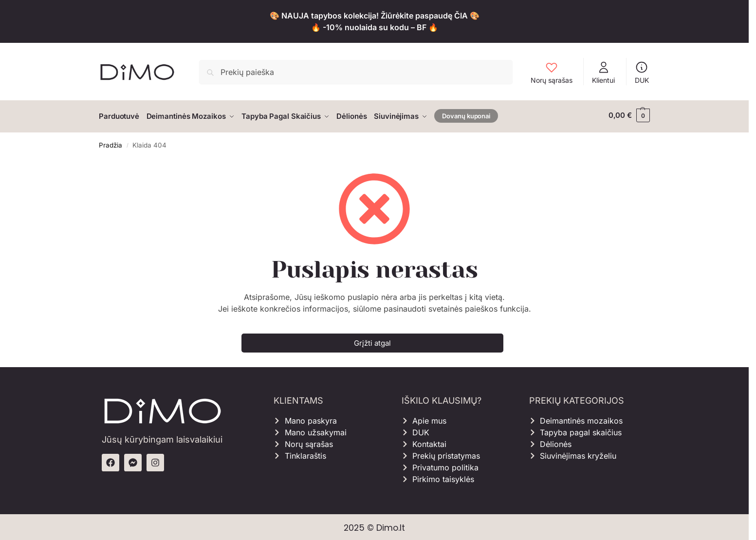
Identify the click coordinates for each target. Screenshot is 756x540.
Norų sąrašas (552, 72)
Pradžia (111, 143)
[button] (629, 115)
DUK (642, 72)
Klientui (603, 72)
